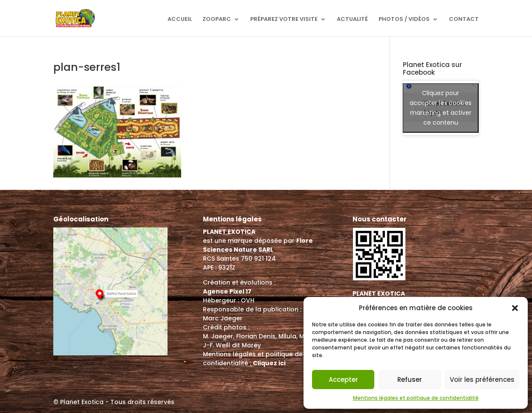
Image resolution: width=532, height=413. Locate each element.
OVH (248, 300)
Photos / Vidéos (404, 20)
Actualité (352, 20)
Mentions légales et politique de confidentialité (416, 398)
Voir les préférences (482, 380)
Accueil (180, 20)
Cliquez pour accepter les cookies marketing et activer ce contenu (441, 108)
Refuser (410, 380)
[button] (515, 308)
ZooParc (217, 20)
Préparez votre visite (284, 20)
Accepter (343, 380)
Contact (464, 20)
